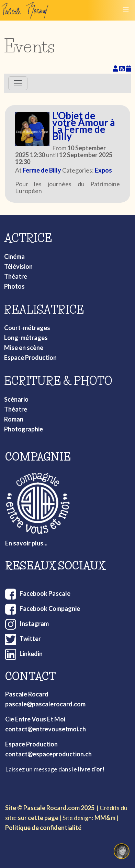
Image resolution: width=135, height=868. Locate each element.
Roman (14, 419)
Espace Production (30, 357)
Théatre (16, 276)
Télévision (18, 266)
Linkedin (31, 654)
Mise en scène (24, 348)
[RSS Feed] (122, 68)
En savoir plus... (26, 543)
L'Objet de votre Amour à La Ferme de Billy (84, 126)
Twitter (30, 639)
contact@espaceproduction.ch (48, 754)
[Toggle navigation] (126, 10)
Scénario (16, 399)
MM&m (105, 818)
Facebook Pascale (45, 593)
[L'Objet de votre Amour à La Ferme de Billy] (32, 129)
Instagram (34, 624)
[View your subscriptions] (116, 68)
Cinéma (14, 256)
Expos (103, 170)
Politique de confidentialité (43, 828)
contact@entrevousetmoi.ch (46, 729)
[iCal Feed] (128, 68)
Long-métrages (26, 338)
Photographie (24, 429)
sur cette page (38, 818)
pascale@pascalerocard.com (45, 704)
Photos (14, 286)
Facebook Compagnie (50, 608)
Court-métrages (27, 328)
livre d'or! (91, 769)
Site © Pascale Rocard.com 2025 (50, 808)
